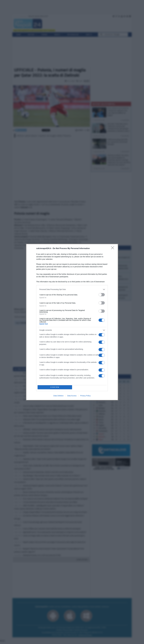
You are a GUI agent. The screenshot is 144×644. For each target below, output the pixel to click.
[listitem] (72, 289)
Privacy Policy (85, 396)
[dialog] (72, 322)
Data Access (72, 396)
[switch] (102, 295)
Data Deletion (59, 396)
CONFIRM (55, 387)
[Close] (113, 249)
